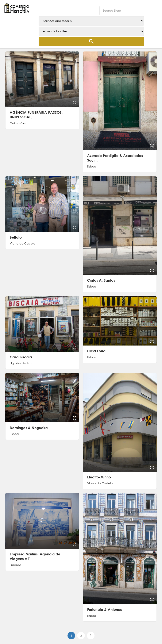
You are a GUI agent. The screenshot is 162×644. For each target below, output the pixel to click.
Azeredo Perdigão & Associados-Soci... (116, 158)
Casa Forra (96, 351)
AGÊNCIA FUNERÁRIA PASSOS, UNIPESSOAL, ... (36, 115)
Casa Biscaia (21, 357)
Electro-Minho (99, 477)
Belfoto (16, 237)
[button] (155, 6)
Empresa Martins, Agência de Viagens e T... (35, 556)
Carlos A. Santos (101, 280)
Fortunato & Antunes (104, 610)
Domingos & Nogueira (29, 428)
